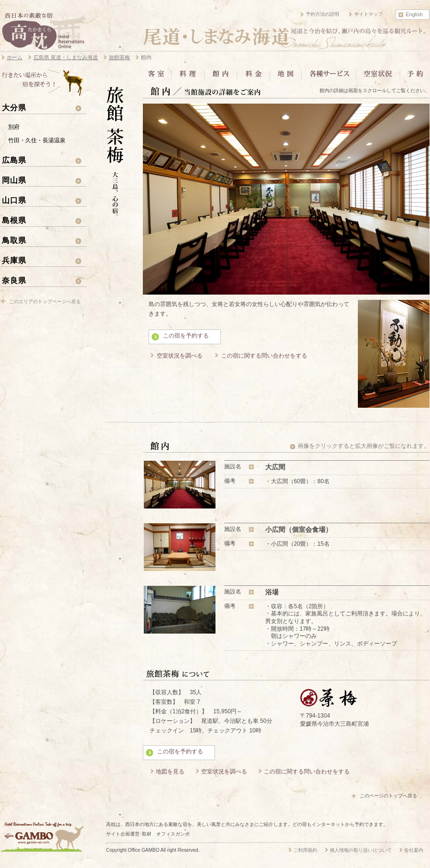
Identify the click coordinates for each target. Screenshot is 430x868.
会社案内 (414, 850)
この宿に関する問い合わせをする (264, 356)
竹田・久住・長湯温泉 (37, 140)
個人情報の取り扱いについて (361, 850)
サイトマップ (368, 14)
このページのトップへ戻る (388, 796)
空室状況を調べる (180, 356)
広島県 (14, 160)
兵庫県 (14, 260)
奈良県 (14, 280)
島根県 (14, 220)
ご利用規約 (305, 850)
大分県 (14, 107)
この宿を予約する (186, 336)
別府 (14, 127)
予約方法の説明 (322, 14)
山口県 (14, 200)
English (414, 14)
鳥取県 (14, 240)
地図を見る (170, 772)
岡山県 (14, 180)
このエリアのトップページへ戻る (45, 302)
